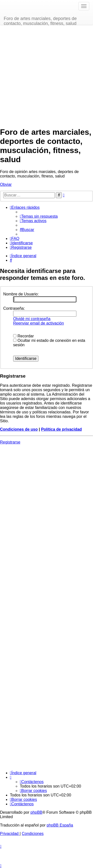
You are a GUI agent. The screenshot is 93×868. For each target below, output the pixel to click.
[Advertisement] (46, 76)
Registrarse (10, 442)
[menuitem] (39, 216)
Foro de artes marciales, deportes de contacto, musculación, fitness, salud (40, 20)
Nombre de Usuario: (21, 294)
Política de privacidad (61, 429)
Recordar (23, 336)
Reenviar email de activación (39, 323)
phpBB (36, 812)
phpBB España (60, 825)
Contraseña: (14, 308)
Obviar (6, 184)
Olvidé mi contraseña (32, 319)
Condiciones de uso (19, 429)
